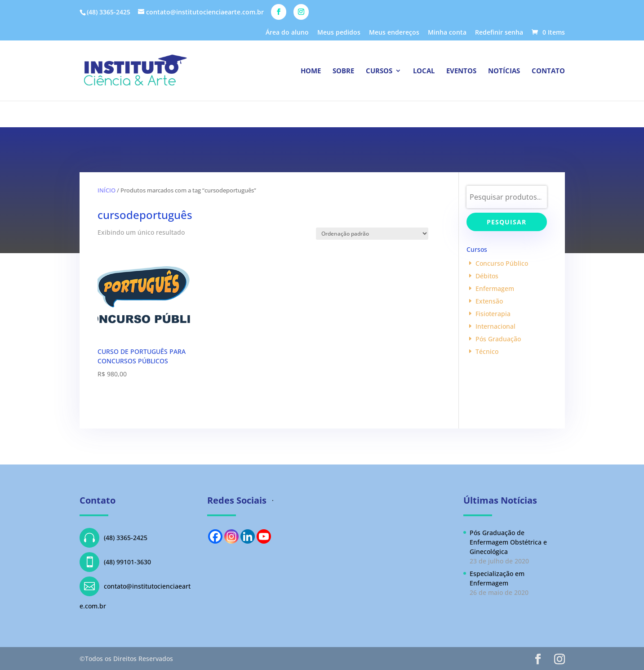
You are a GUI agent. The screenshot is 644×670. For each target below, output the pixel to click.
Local (424, 71)
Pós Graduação (498, 339)
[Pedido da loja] (372, 234)
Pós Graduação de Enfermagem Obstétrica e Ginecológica (508, 542)
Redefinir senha (499, 33)
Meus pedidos (339, 33)
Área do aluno (287, 33)
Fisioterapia (493, 314)
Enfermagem (495, 288)
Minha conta (447, 33)
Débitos (487, 276)
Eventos (461, 71)
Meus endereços (394, 33)
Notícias (504, 71)
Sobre (343, 71)
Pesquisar (506, 222)
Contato (548, 71)
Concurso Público (502, 263)
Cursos (379, 71)
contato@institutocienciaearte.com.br (135, 593)
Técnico (487, 351)
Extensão (489, 301)
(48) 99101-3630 (115, 562)
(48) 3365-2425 (113, 538)
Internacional (495, 326)
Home (311, 71)
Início (107, 190)
